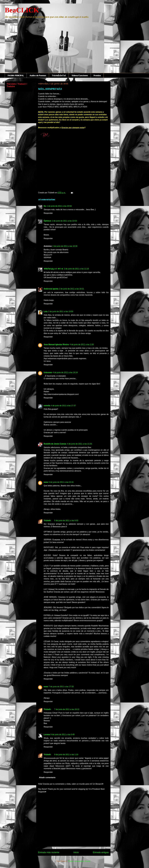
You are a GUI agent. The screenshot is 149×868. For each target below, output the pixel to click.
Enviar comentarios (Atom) (79, 861)
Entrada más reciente (49, 852)
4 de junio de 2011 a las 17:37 (63, 406)
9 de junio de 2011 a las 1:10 (66, 755)
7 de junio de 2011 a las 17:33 (61, 687)
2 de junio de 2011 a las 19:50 (61, 311)
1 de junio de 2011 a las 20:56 (59, 206)
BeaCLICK (22, 10)
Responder (48, 213)
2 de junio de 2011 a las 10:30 (65, 246)
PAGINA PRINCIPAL (16, 75)
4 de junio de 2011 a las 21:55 (80, 444)
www (46, 482)
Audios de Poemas (38, 75)
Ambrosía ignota (51, 289)
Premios (97, 75)
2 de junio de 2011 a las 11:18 (76, 269)
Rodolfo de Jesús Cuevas (55, 444)
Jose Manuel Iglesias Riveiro (56, 344)
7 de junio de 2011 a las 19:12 (67, 709)
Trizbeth (47, 520)
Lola (46, 311)
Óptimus (47, 221)
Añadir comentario (47, 777)
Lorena (47, 734)
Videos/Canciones (80, 75)
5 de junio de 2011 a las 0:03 (66, 520)
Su (45, 206)
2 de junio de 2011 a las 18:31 (71, 289)
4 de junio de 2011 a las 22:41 (61, 482)
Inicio (76, 852)
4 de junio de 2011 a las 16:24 (65, 372)
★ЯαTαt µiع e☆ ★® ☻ (53, 269)
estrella (47, 406)
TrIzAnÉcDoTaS (59, 75)
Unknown (48, 372)
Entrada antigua (101, 852)
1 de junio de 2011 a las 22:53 (64, 221)
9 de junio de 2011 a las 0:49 (63, 734)
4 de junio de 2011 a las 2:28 (82, 344)
